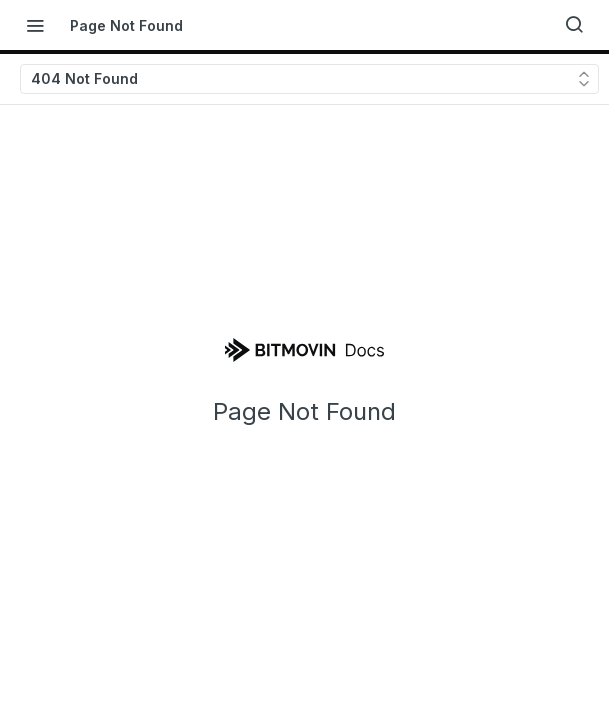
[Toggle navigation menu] (35, 25)
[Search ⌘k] (574, 25)
